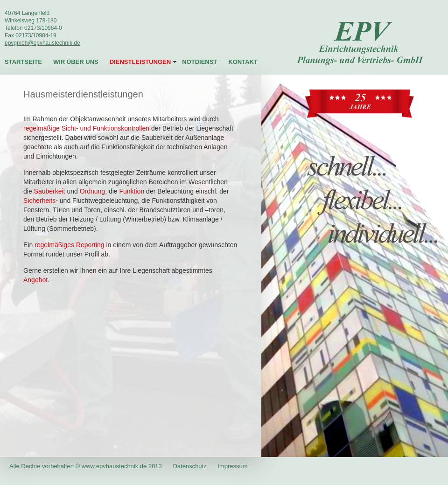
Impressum (232, 466)
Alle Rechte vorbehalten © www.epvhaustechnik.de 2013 (86, 466)
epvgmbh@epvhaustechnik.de (42, 43)
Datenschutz (189, 466)
